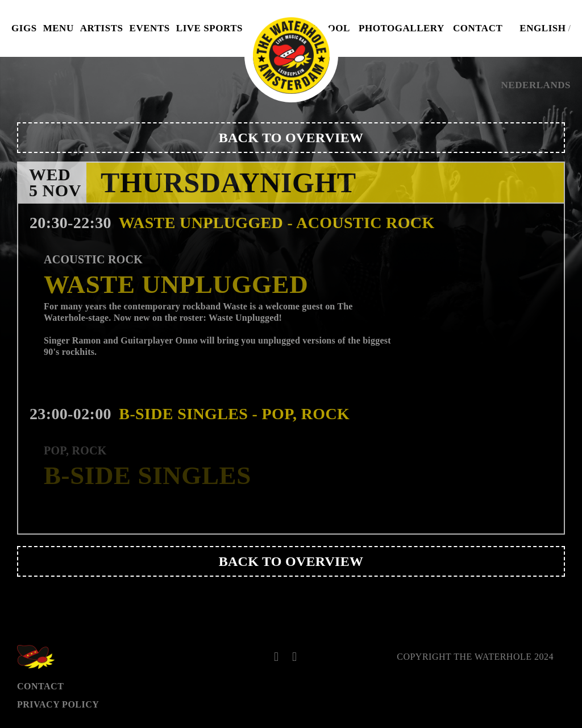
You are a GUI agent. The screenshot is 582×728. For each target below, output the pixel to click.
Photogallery (402, 28)
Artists (102, 28)
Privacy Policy (58, 704)
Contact (478, 28)
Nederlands (536, 85)
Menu (59, 28)
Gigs (24, 28)
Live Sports (209, 28)
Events (150, 28)
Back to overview (291, 138)
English (542, 28)
